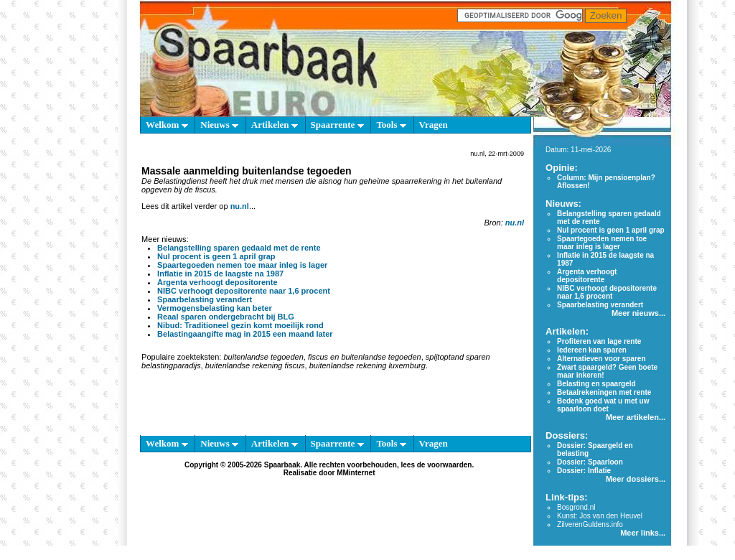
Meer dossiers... (636, 479)
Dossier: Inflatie (584, 471)
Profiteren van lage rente (599, 341)
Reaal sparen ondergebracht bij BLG (226, 317)
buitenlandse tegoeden (263, 357)
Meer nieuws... (638, 313)
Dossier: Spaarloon (590, 462)
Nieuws (219, 125)
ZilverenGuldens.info (590, 524)
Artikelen (275, 125)
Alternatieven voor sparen (601, 359)
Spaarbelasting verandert (205, 299)
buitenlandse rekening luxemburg (367, 365)
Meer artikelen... (636, 417)
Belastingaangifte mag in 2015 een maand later (245, 334)
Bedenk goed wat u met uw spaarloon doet (603, 405)
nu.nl (240, 206)
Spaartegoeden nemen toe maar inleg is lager (242, 265)
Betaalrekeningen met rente (604, 392)
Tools (391, 125)
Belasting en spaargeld (596, 384)
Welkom (167, 125)
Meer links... (643, 533)
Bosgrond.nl (576, 507)
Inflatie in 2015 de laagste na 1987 (220, 274)
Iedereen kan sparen (592, 350)
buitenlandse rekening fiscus (255, 365)
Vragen (434, 125)
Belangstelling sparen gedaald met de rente (239, 248)
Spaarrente (337, 125)
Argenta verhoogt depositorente (217, 282)
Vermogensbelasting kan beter (215, 308)
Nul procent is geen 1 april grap (216, 256)
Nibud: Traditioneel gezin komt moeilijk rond (240, 325)
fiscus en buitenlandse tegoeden (365, 357)
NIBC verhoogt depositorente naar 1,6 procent (244, 291)
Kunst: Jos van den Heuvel (600, 516)
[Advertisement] (73, 345)
